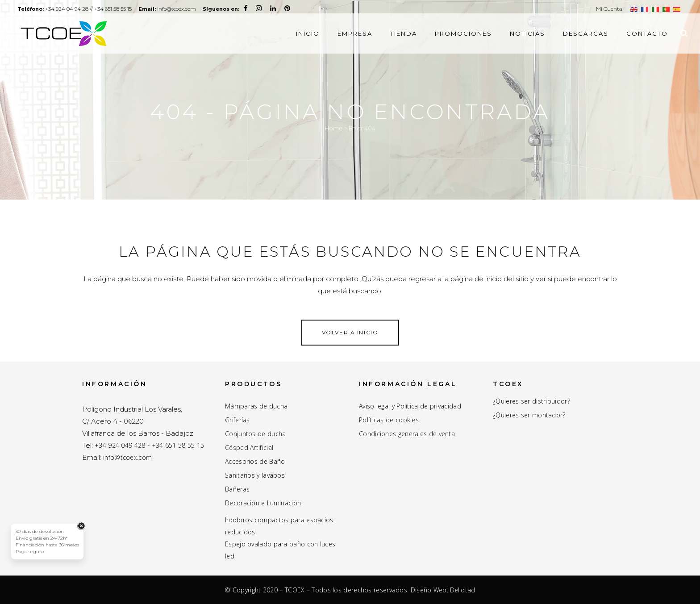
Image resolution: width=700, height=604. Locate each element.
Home (334, 128)
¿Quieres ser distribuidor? (531, 401)
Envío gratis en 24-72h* (42, 538)
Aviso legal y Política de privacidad (410, 406)
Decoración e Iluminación (263, 503)
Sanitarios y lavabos (255, 475)
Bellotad (462, 590)
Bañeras (237, 489)
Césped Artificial (249, 448)
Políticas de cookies (389, 420)
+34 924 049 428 (120, 445)
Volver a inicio (350, 332)
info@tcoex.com (198, 9)
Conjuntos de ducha (255, 434)
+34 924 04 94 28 (74, 9)
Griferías (237, 420)
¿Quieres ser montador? (529, 415)
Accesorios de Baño (255, 462)
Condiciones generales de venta (407, 434)
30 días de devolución (40, 531)
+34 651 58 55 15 (125, 9)
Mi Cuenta (609, 9)
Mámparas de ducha (256, 406)
